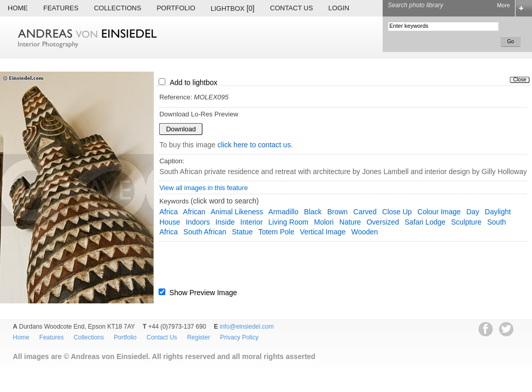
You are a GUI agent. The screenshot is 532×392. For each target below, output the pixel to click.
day (473, 212)
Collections (117, 8)
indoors (198, 222)
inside (225, 222)
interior (252, 222)
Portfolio (176, 8)
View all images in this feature (203, 188)
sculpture (466, 222)
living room (288, 222)
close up (397, 212)
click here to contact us (254, 145)
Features (61, 8)
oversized (383, 222)
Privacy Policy (239, 337)
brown (337, 212)
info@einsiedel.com (247, 327)
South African (205, 232)
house (169, 222)
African (194, 212)
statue (242, 232)
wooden (365, 232)
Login (339, 8)
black (313, 212)
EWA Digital (19, 371)
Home (18, 8)
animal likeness (237, 212)
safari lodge (425, 222)
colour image (439, 212)
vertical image (323, 232)
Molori (324, 222)
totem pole (276, 232)
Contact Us (291, 8)
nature (350, 222)
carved (365, 212)
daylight (498, 212)
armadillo (283, 212)
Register (199, 337)
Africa (168, 212)
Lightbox (233, 8)
